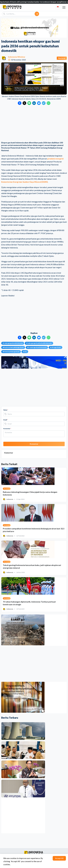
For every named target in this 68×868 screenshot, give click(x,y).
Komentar (7, 429)
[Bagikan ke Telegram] (44, 103)
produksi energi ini (56, 159)
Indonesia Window (17, 57)
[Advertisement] (34, 123)
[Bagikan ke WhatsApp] (49, 103)
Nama (6, 410)
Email (6, 420)
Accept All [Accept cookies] (59, 858)
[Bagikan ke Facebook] (20, 103)
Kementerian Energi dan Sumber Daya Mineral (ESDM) (24, 182)
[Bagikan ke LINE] (29, 103)
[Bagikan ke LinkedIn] (34, 103)
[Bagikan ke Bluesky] (39, 103)
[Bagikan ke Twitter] (24, 103)
